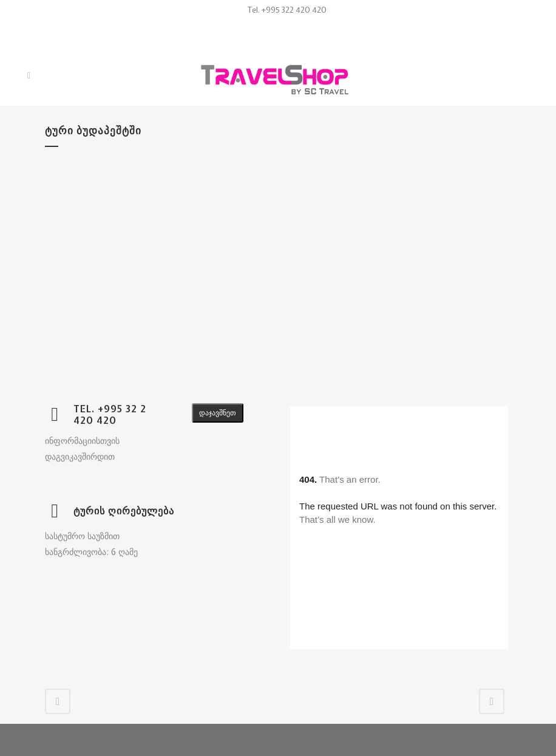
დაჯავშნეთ (218, 413)
